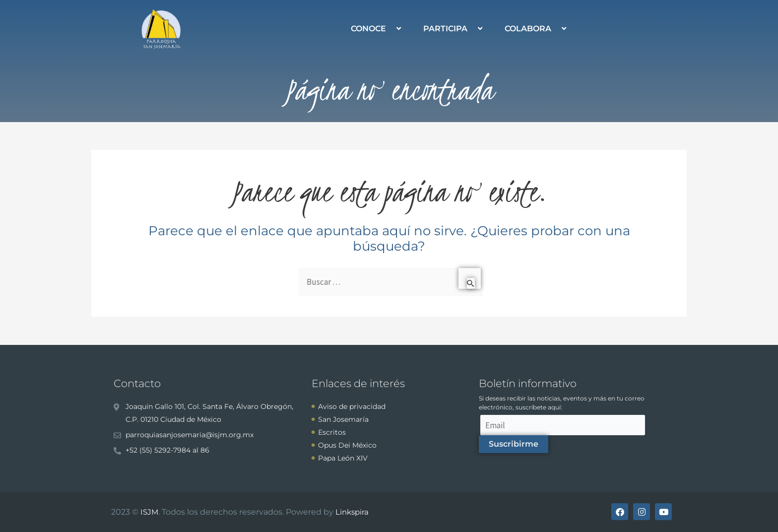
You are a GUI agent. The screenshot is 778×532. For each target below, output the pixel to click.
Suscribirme (514, 444)
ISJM (149, 512)
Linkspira (352, 512)
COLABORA (537, 29)
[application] (390, 29)
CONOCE (377, 29)
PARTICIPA (454, 29)
